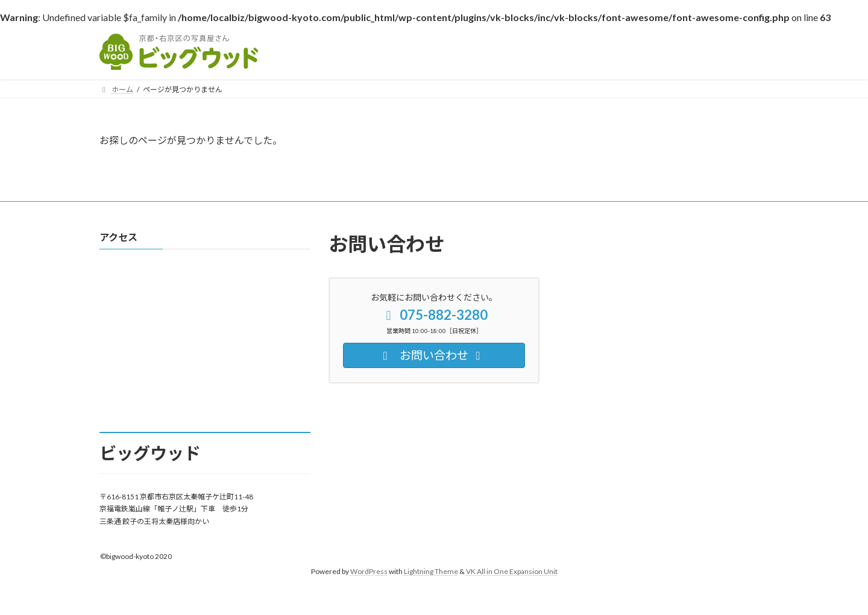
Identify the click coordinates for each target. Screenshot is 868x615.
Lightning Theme (431, 571)
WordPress (369, 571)
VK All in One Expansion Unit (512, 571)
